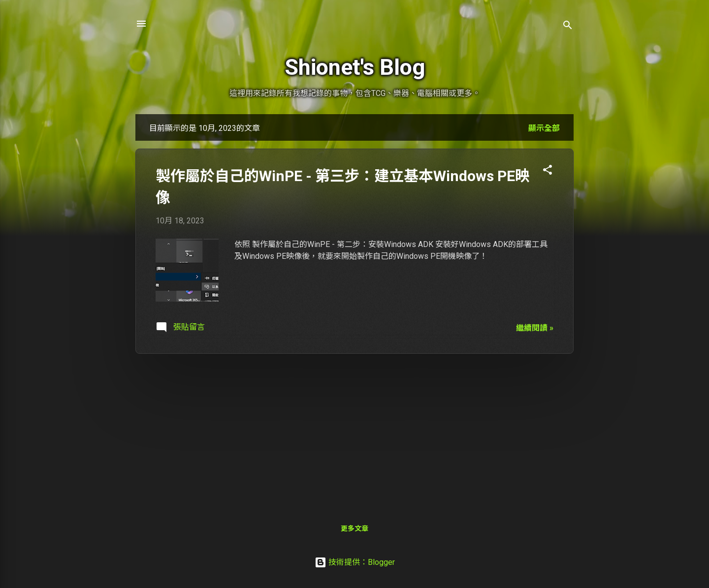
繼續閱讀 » (535, 328)
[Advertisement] (354, 431)
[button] (548, 171)
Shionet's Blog (355, 67)
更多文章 (354, 528)
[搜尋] (568, 27)
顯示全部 (544, 128)
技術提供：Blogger (355, 562)
